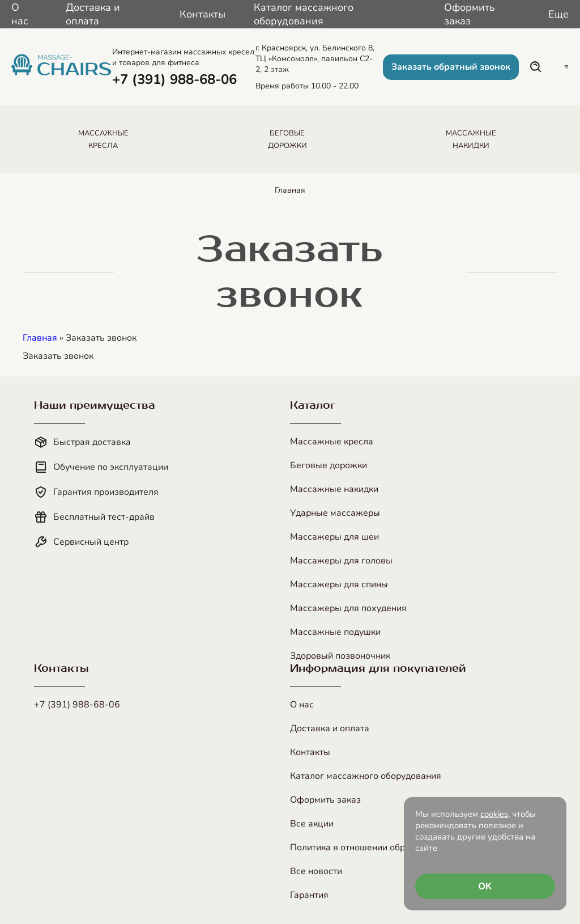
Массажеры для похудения (348, 608)
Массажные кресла (332, 442)
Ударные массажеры (335, 513)
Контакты (202, 14)
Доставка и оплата (93, 14)
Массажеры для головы (341, 561)
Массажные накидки (334, 489)
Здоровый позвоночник (340, 656)
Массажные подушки (335, 632)
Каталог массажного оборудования (304, 14)
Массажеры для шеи (334, 537)
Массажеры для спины (339, 584)
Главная (290, 190)
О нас (20, 14)
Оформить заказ (470, 14)
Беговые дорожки (329, 465)
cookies (494, 814)
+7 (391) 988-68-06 (77, 705)
